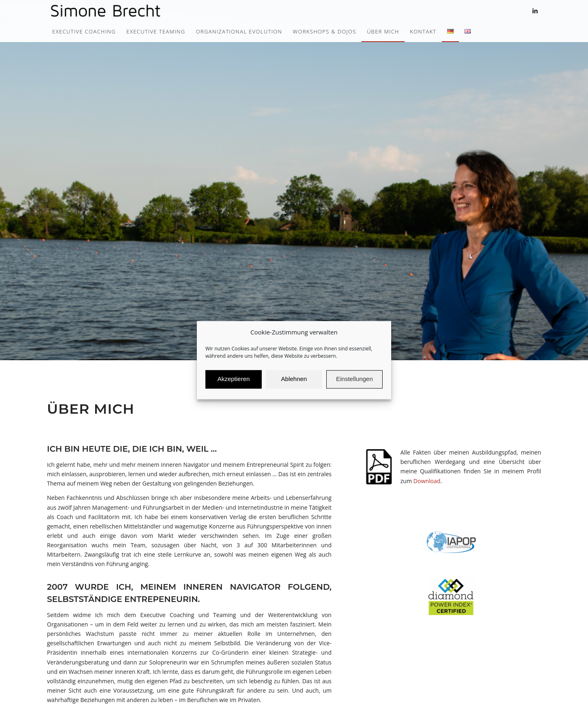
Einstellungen (354, 386)
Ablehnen (294, 386)
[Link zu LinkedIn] (535, 11)
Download (427, 481)
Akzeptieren (233, 386)
